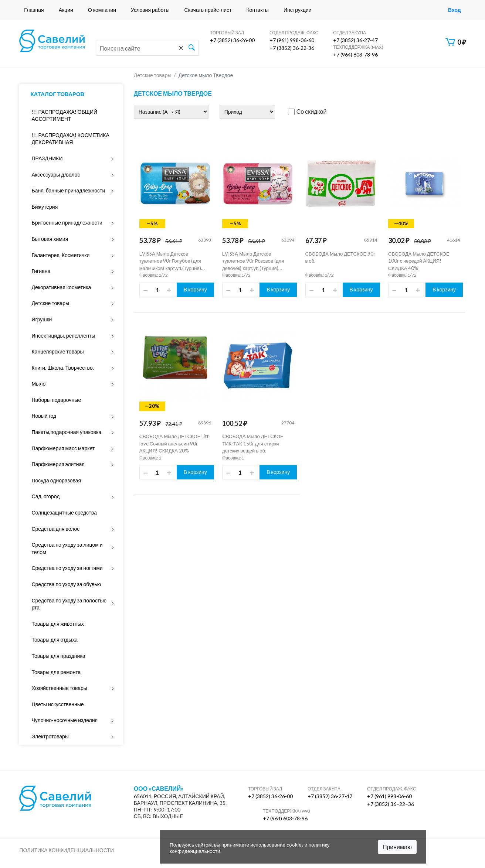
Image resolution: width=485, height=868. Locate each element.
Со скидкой (307, 112)
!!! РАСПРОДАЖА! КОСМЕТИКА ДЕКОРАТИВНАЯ (70, 139)
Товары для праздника (58, 656)
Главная (34, 10)
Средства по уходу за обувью (66, 584)
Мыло (38, 384)
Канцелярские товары (57, 351)
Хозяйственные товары (59, 688)
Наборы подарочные (56, 400)
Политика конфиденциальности (67, 850)
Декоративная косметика (61, 287)
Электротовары (50, 736)
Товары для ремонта (56, 672)
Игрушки (42, 319)
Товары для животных (57, 624)
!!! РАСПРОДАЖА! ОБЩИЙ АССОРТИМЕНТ (64, 115)
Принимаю (397, 847)
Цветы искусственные (57, 704)
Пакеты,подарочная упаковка (66, 432)
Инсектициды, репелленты (63, 336)
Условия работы (150, 10)
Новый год (44, 416)
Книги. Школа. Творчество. (62, 368)
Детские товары (50, 303)
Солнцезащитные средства (64, 512)
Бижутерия (45, 207)
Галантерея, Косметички (60, 255)
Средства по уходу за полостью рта (69, 604)
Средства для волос (55, 529)
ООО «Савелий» (159, 789)
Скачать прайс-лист (208, 10)
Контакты (257, 10)
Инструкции (298, 10)
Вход (455, 10)
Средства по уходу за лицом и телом (67, 548)
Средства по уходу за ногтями (67, 568)
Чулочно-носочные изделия (65, 720)
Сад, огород (45, 496)
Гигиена (41, 271)
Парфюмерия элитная (58, 464)
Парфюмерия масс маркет (63, 448)
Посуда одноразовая (56, 480)
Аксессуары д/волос (56, 175)
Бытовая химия (50, 239)
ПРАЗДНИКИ (47, 158)
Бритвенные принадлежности (67, 223)
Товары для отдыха (54, 640)
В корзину (195, 289)
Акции (66, 10)
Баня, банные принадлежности (68, 190)
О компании (102, 10)
